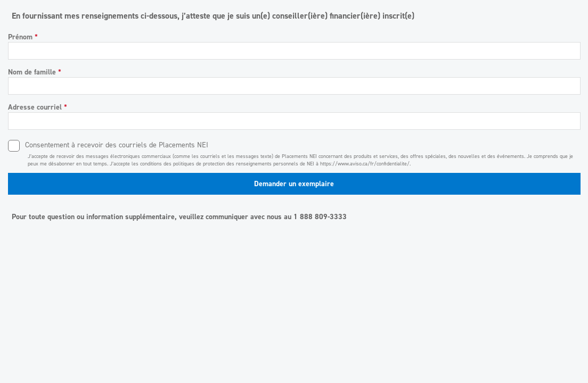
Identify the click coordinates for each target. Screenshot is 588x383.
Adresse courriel (38, 107)
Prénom (23, 37)
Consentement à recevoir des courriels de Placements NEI (117, 145)
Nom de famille (35, 72)
